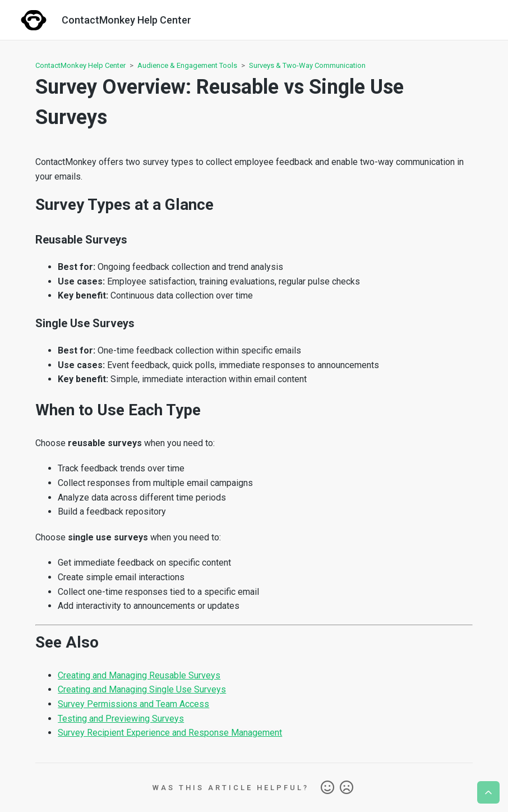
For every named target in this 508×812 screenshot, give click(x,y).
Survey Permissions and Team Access (133, 704)
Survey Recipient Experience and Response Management (170, 733)
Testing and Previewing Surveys (121, 719)
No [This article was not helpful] (347, 788)
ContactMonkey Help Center (80, 65)
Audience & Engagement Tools (187, 65)
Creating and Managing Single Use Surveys (142, 689)
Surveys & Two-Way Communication (307, 65)
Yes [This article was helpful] (327, 788)
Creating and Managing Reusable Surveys (139, 675)
